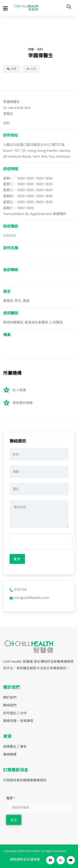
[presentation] (41, 542)
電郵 (11, 798)
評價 (12, 69)
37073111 (18, 590)
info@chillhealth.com (29, 598)
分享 (31, 69)
